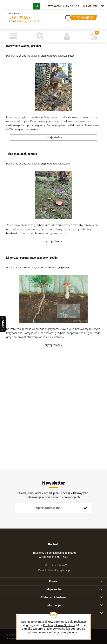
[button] (13, 36)
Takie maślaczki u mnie (22, 154)
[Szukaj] (40, 36)
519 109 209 (20, 17)
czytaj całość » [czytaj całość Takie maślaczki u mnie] (53, 241)
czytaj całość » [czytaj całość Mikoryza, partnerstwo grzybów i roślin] (53, 345)
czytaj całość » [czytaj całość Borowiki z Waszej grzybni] (53, 137)
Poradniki (46, 268)
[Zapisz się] (86, 508)
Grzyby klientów (49, 56)
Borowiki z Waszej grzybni (24, 46)
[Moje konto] (67, 36)
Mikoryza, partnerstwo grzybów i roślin (32, 258)
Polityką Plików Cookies (59, 625)
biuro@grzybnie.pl (28, 21)
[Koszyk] (94, 36)
